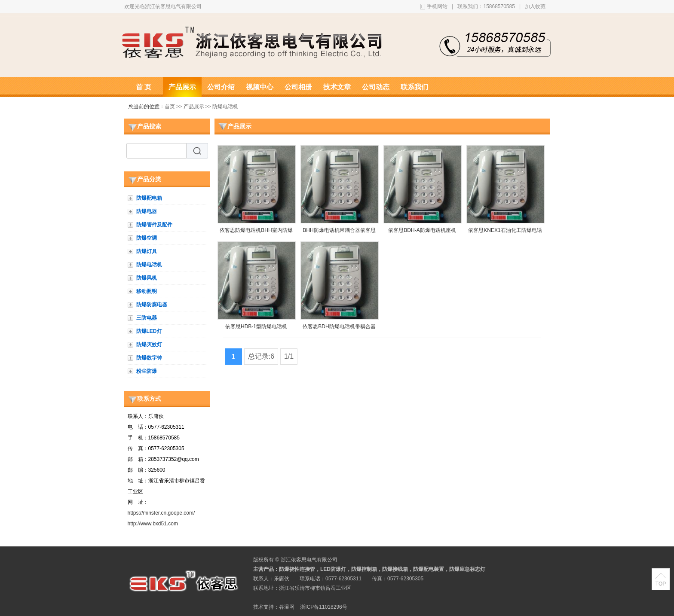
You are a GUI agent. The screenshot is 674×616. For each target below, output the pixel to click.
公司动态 (376, 87)
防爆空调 (147, 238)
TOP (661, 584)
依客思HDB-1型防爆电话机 (256, 326)
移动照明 (147, 291)
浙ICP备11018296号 (323, 607)
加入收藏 (535, 6)
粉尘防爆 (147, 371)
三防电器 (147, 318)
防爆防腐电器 (152, 305)
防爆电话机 (225, 107)
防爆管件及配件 (154, 225)
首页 (170, 107)
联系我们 (414, 87)
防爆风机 (147, 278)
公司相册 (298, 87)
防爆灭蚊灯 (149, 345)
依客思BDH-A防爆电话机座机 (422, 230)
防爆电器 (147, 211)
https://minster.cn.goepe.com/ (161, 513)
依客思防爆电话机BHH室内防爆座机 (256, 232)
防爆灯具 (147, 251)
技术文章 (337, 87)
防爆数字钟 (149, 358)
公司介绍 (221, 87)
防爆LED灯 (149, 331)
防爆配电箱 (149, 198)
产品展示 (182, 87)
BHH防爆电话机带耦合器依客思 (339, 230)
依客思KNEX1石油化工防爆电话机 (505, 232)
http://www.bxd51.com (153, 524)
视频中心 (260, 87)
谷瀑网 (287, 607)
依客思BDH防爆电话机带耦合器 (339, 326)
